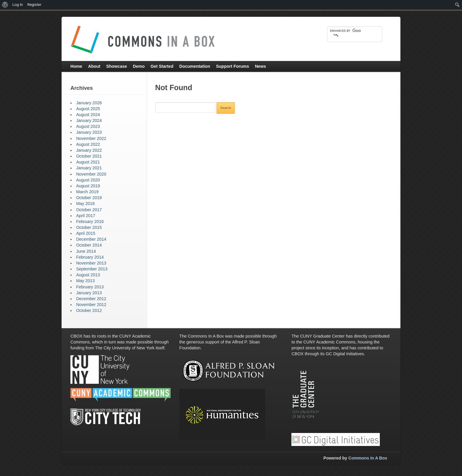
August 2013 (88, 275)
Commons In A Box (368, 458)
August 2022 (88, 144)
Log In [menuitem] (18, 5)
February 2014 (90, 257)
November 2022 (91, 138)
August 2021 (88, 162)
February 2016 (90, 222)
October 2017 (89, 210)
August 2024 (88, 115)
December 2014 (91, 239)
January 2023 (89, 132)
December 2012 (91, 299)
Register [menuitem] (34, 5)
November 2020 (91, 174)
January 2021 (89, 168)
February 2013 (90, 287)
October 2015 (89, 227)
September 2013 (92, 269)
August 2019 (88, 186)
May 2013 (85, 281)
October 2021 (89, 156)
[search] (345, 31)
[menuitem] (5, 5)
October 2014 (89, 245)
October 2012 (89, 310)
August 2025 (88, 109)
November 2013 (91, 263)
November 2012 (91, 305)
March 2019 (87, 192)
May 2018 (85, 204)
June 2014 (86, 251)
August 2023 (88, 126)
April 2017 (86, 216)
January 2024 (89, 120)
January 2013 (89, 293)
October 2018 (89, 198)
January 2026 (89, 103)
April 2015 (86, 233)
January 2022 (89, 150)
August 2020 (88, 180)
